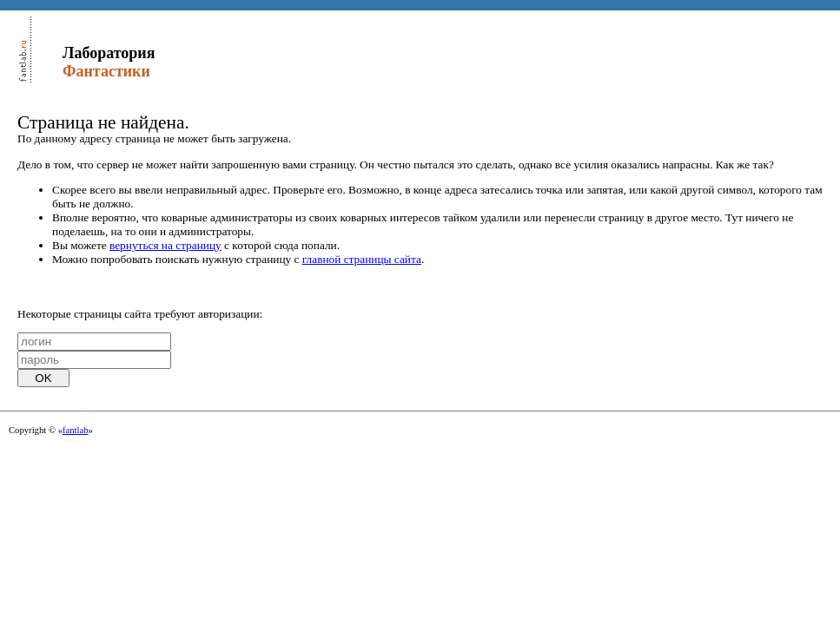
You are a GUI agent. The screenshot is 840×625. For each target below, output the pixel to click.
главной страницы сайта (362, 259)
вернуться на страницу (165, 245)
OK (43, 378)
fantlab (76, 430)
